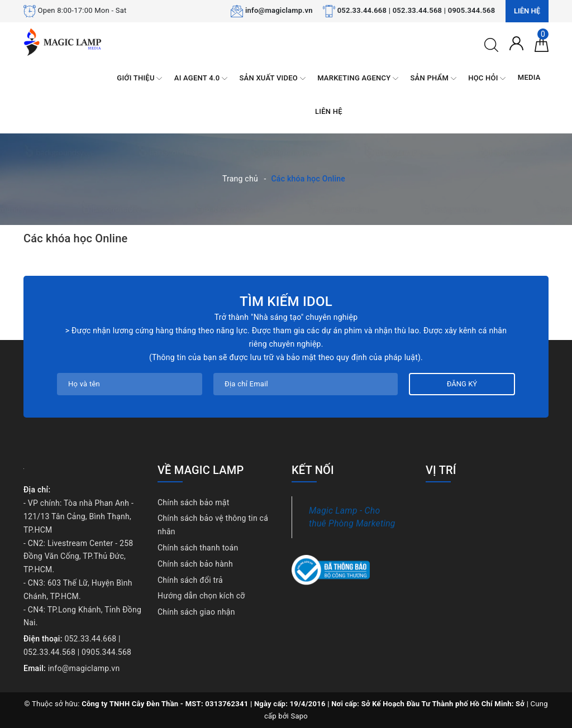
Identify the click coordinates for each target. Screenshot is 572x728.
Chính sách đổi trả (190, 580)
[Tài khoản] (516, 42)
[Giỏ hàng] (542, 44)
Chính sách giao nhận (196, 612)
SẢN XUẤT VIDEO (272, 78)
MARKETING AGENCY (358, 78)
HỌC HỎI (487, 78)
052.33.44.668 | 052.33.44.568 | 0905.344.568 (416, 10)
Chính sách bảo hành (195, 564)
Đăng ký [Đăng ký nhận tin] (462, 384)
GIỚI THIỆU (139, 78)
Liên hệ (527, 11)
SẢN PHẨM (433, 78)
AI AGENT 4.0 (201, 78)
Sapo (300, 716)
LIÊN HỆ (329, 111)
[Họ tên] (130, 384)
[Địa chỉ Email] (306, 384)
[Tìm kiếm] (491, 44)
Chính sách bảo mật (193, 502)
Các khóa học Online (75, 238)
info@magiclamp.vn (279, 10)
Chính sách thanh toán (198, 548)
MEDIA (529, 77)
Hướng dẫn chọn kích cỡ (201, 596)
